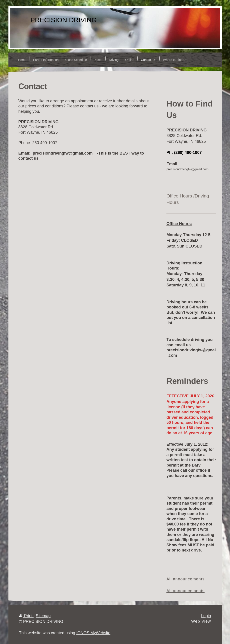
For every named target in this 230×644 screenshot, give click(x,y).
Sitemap (43, 616)
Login (206, 616)
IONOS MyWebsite (93, 633)
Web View (201, 621)
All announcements (186, 579)
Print (26, 616)
